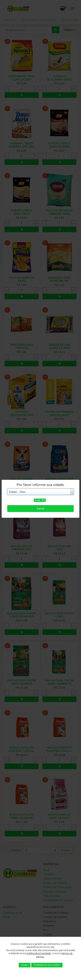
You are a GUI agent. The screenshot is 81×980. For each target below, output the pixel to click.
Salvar (41, 509)
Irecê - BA (40, 500)
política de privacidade (39, 953)
